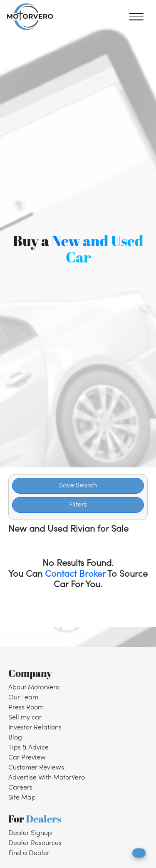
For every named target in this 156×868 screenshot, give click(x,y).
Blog (15, 738)
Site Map (22, 798)
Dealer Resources (35, 843)
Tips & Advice (28, 748)
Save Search (78, 486)
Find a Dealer (29, 853)
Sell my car (25, 718)
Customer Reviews (36, 768)
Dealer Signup (30, 833)
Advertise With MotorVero (47, 778)
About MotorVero (34, 688)
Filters (78, 505)
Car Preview (27, 758)
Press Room (26, 708)
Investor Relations (35, 728)
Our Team (23, 698)
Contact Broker (75, 574)
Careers (20, 788)
